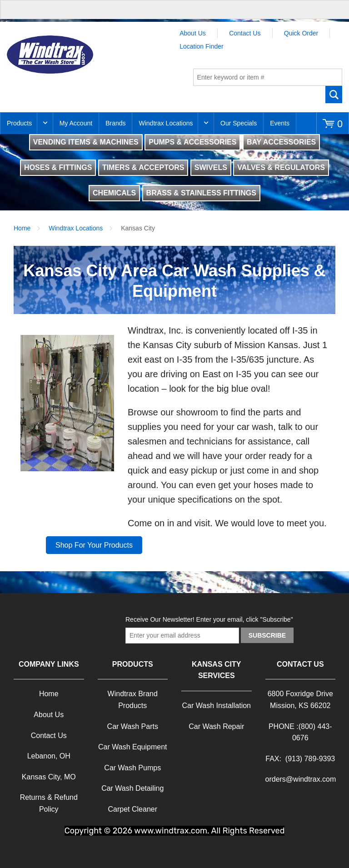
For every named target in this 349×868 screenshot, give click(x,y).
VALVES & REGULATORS (281, 167)
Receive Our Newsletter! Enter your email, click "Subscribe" (209, 619)
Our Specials (239, 123)
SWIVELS (211, 167)
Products (19, 123)
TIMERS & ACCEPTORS (143, 167)
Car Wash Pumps (132, 768)
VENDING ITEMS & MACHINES (86, 142)
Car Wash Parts (133, 726)
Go (334, 95)
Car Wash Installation (217, 706)
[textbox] (268, 77)
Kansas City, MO (49, 777)
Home (22, 228)
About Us (193, 33)
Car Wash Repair (216, 726)
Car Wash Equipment (132, 747)
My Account (76, 123)
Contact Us (245, 33)
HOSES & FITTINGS (58, 167)
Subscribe (267, 635)
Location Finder (202, 46)
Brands (115, 123)
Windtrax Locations (166, 123)
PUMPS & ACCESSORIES (192, 142)
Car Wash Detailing (132, 788)
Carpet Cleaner (133, 809)
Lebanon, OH (49, 756)
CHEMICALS (114, 193)
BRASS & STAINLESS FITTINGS (201, 193)
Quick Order (301, 33)
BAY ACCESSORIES (281, 142)
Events (280, 123)
